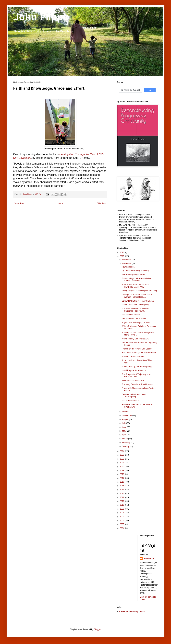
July (124, 423)
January (126, 446)
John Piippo (41, 17)
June (125, 427)
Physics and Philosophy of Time (136, 322)
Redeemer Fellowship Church (132, 611)
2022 (122, 459)
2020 (122, 467)
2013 (122, 493)
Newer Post (19, 203)
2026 (122, 252)
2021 (122, 463)
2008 (122, 513)
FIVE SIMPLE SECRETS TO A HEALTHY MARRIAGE (135, 286)
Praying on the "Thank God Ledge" (137, 349)
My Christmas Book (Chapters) (135, 271)
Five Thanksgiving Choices (133, 274)
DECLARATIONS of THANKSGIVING (138, 301)
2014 (122, 490)
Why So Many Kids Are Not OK (135, 339)
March (125, 439)
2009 (122, 509)
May (124, 431)
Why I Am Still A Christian (133, 357)
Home (61, 203)
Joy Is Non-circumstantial (133, 381)
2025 (122, 256)
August (126, 419)
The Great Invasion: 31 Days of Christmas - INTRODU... (135, 310)
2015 (122, 486)
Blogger (97, 629)
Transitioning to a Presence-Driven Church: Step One (137, 280)
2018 (122, 474)
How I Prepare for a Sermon (134, 370)
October (126, 412)
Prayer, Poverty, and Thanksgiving (137, 367)
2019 (122, 470)
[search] (130, 90)
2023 (122, 455)
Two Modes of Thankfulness (134, 319)
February (126, 442)
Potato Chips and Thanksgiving (135, 305)
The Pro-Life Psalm (130, 401)
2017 (122, 478)
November (127, 263)
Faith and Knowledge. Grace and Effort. (139, 353)
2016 (122, 482)
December (127, 260)
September (127, 415)
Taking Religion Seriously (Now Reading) (140, 291)
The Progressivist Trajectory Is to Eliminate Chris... (136, 375)
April (124, 435)
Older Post (101, 203)
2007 (122, 517)
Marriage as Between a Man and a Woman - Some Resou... (137, 296)
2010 (122, 505)
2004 (122, 528)
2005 (122, 524)
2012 (122, 497)
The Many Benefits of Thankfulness (137, 384)
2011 (122, 501)
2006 (122, 520)
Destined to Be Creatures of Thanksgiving (134, 396)
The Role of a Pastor (131, 315)
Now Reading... (128, 267)
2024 (122, 451)
